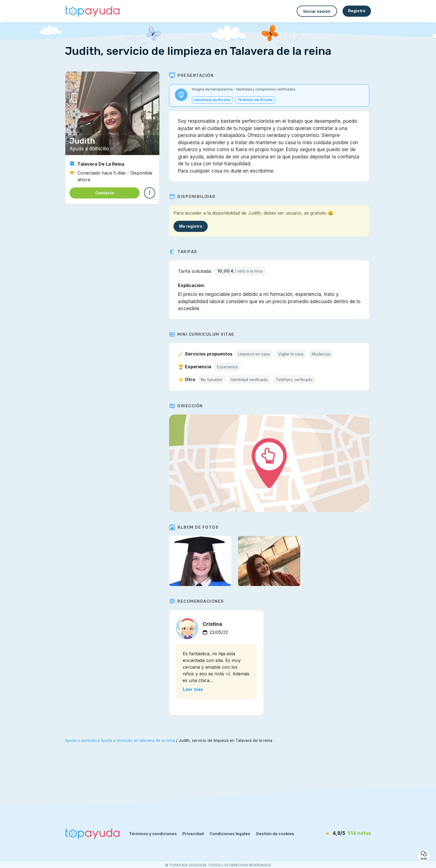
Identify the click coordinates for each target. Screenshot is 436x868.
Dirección (188, 406)
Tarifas (185, 252)
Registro (357, 11)
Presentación (193, 75)
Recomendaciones (198, 601)
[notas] (339, 833)
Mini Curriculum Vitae (203, 334)
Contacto (105, 193)
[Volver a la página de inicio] (93, 11)
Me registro (192, 226)
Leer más (195, 689)
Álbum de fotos (195, 527)
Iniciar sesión (317, 11)
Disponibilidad (194, 197)
